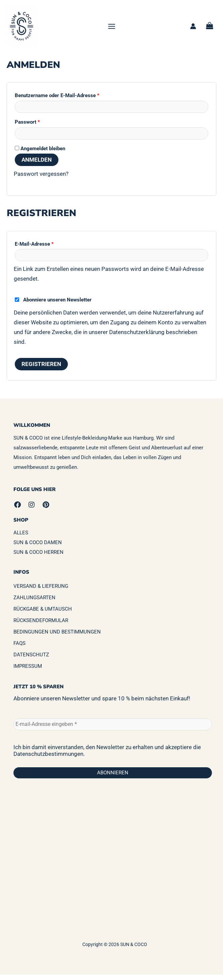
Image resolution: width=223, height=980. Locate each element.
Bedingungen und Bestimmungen (57, 637)
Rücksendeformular (41, 626)
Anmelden (37, 165)
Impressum (28, 671)
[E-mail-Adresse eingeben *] (113, 729)
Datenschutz (31, 660)
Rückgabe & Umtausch (43, 614)
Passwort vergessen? (41, 179)
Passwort (40, 126)
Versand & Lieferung (41, 591)
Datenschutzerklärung (137, 337)
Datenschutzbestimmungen (48, 759)
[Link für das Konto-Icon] (193, 29)
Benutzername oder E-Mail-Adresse (70, 100)
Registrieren (41, 369)
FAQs (19, 649)
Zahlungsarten (34, 603)
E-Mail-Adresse (47, 248)
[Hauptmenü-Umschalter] (112, 29)
